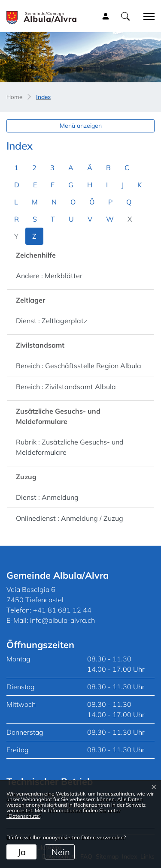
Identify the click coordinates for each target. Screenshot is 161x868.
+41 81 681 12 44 (62, 610)
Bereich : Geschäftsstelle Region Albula (79, 366)
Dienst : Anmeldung (47, 497)
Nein (61, 852)
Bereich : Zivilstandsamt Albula (66, 387)
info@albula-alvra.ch (62, 620)
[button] (125, 16)
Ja (22, 852)
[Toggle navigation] (146, 16)
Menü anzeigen (81, 126)
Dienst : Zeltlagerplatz (52, 321)
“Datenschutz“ (23, 816)
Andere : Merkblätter (49, 276)
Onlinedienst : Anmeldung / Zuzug (70, 518)
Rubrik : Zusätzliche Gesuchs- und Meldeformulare (70, 447)
